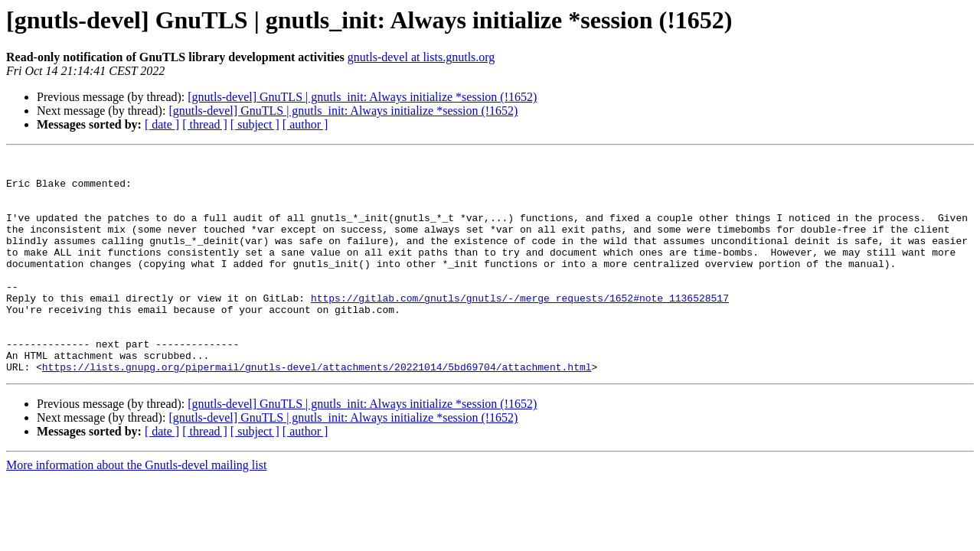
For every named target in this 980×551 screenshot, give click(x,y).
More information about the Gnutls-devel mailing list (136, 509)
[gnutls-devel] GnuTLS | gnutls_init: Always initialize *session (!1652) (362, 97)
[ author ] (305, 124)
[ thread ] (205, 124)
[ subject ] (255, 124)
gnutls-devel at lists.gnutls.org (421, 57)
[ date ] (162, 124)
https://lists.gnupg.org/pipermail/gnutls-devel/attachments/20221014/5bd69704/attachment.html (317, 410)
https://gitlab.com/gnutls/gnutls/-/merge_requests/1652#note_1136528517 (520, 328)
